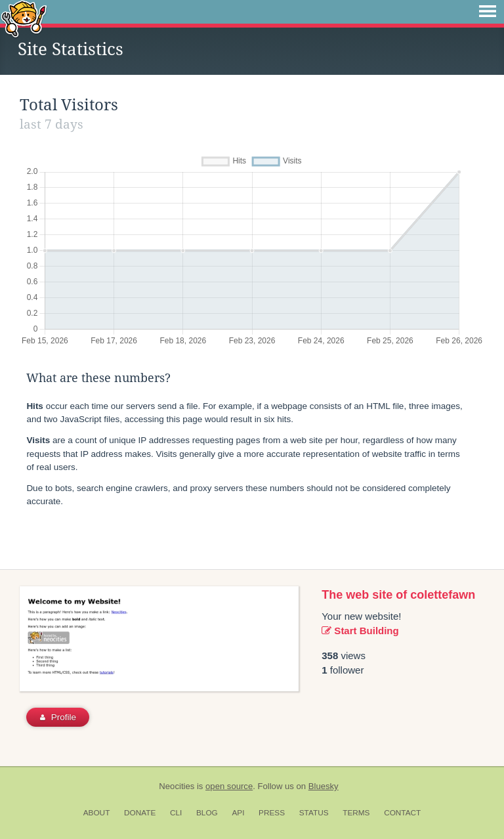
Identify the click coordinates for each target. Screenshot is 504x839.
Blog (207, 813)
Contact (402, 813)
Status (314, 813)
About (97, 813)
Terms (356, 813)
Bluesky (324, 786)
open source (229, 786)
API (238, 813)
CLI (176, 813)
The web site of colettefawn (398, 595)
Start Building (360, 631)
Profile (58, 717)
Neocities (177, 786)
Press (272, 813)
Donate (140, 813)
